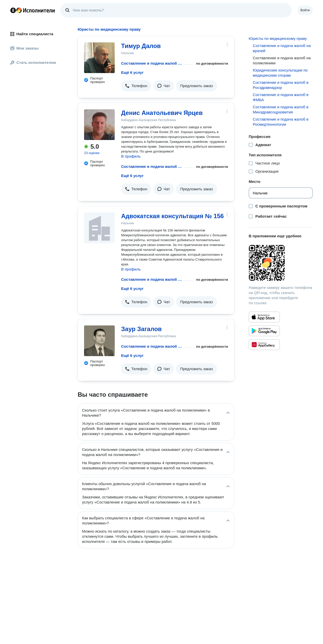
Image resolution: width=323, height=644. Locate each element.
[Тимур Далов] (99, 58)
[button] (136, 86)
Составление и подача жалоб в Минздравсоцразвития (281, 109)
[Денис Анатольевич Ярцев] (99, 125)
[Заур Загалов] (99, 341)
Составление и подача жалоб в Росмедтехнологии (281, 122)
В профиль (131, 156)
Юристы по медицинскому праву (278, 38)
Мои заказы (24, 48)
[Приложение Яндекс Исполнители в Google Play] (264, 331)
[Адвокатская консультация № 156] (99, 228)
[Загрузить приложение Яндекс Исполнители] (281, 263)
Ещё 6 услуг (132, 72)
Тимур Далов (141, 46)
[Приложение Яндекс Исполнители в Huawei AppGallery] (264, 345)
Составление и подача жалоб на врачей (282, 48)
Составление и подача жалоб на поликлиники (152, 63)
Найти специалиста (32, 34)
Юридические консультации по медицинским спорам (280, 73)
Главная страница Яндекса (13, 10)
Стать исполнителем (33, 62)
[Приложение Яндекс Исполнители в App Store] (264, 317)
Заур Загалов (141, 329)
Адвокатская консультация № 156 (172, 216)
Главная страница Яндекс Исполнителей (33, 10)
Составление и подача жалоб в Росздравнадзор (281, 85)
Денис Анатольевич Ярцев (162, 113)
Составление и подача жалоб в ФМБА (281, 97)
